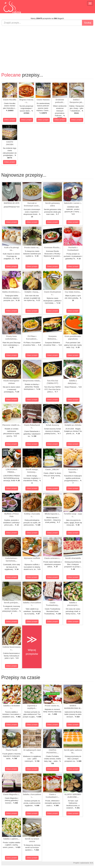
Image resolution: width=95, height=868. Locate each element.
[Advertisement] (48, 46)
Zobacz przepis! (10, 120)
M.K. (92, 863)
